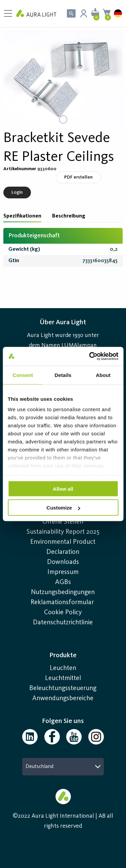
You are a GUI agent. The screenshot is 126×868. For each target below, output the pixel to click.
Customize (63, 508)
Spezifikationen (22, 216)
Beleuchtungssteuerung (63, 688)
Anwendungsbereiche (63, 698)
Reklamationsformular (63, 602)
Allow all (63, 489)
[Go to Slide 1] (63, 119)
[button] (63, 78)
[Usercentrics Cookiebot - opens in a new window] (90, 356)
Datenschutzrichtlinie (63, 623)
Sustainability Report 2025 (63, 532)
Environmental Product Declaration (63, 547)
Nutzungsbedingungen (63, 592)
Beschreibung (69, 216)
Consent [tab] (23, 375)
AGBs (63, 582)
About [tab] (103, 375)
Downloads (63, 562)
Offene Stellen (63, 522)
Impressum (63, 572)
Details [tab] (63, 375)
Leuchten (63, 668)
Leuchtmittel (63, 678)
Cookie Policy (63, 613)
